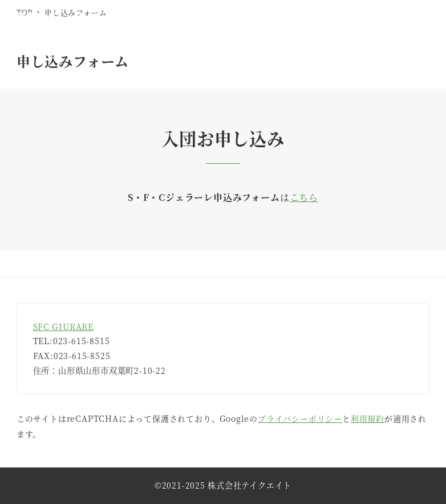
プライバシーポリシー (300, 418)
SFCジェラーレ (68, 17)
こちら (304, 197)
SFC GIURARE (63, 326)
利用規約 (368, 418)
